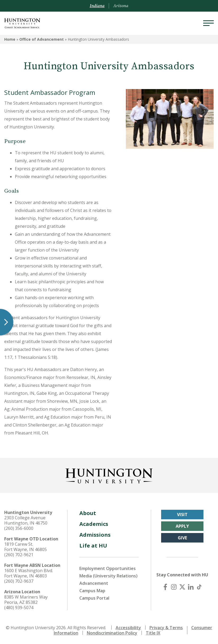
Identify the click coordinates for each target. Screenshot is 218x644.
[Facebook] (165, 587)
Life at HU (93, 546)
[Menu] (208, 23)
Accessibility (128, 628)
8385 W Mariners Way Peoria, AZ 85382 (26, 600)
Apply (182, 526)
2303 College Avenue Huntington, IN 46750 (26, 520)
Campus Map (92, 591)
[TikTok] (199, 587)
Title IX (153, 633)
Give (182, 538)
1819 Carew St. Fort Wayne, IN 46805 (26, 547)
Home (10, 39)
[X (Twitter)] (182, 587)
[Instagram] (174, 587)
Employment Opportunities (108, 568)
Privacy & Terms (166, 628)
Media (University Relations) (108, 576)
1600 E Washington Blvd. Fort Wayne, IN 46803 (29, 573)
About (88, 513)
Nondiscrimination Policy (112, 633)
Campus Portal (94, 598)
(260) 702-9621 (19, 555)
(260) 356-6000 (19, 528)
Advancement (94, 583)
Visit (182, 515)
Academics (94, 524)
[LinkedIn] (191, 587)
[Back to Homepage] (109, 475)
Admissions (95, 535)
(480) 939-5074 (19, 608)
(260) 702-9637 (19, 581)
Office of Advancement (42, 39)
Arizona (121, 6)
